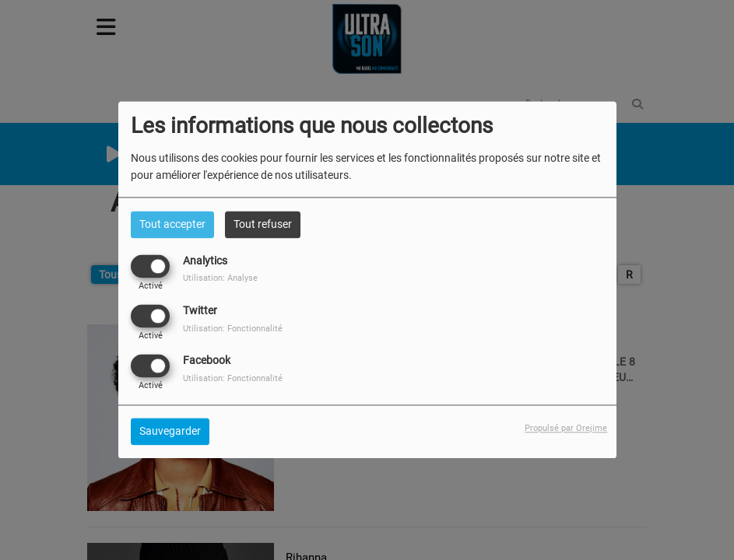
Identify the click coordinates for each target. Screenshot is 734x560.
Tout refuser (263, 224)
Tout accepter (172, 224)
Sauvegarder (170, 432)
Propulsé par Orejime (566, 429)
